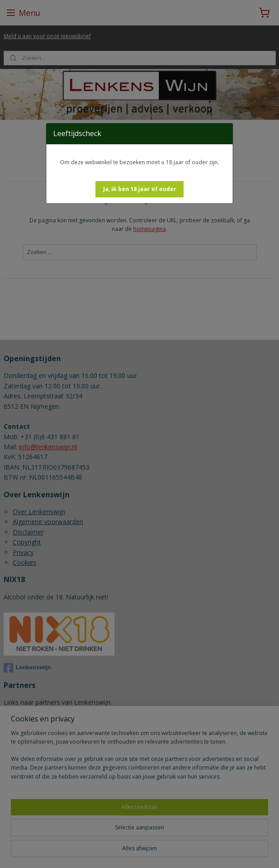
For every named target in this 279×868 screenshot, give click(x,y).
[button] (140, 189)
